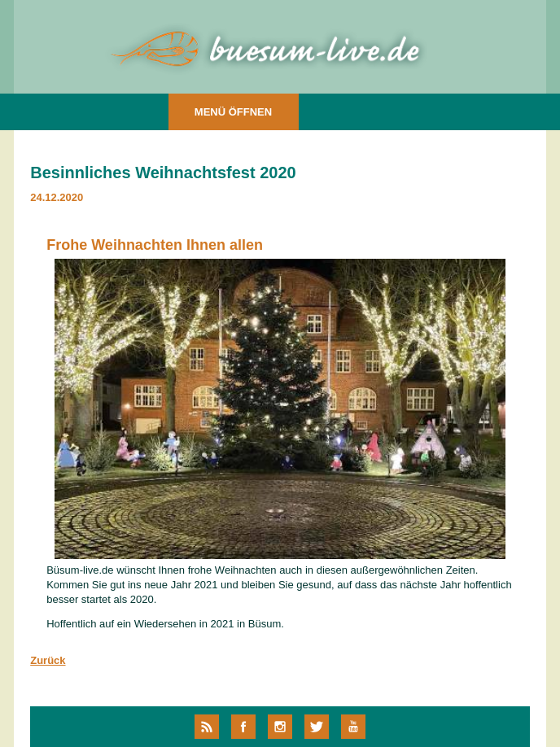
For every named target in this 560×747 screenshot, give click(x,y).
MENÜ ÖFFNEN (233, 112)
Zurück (48, 660)
